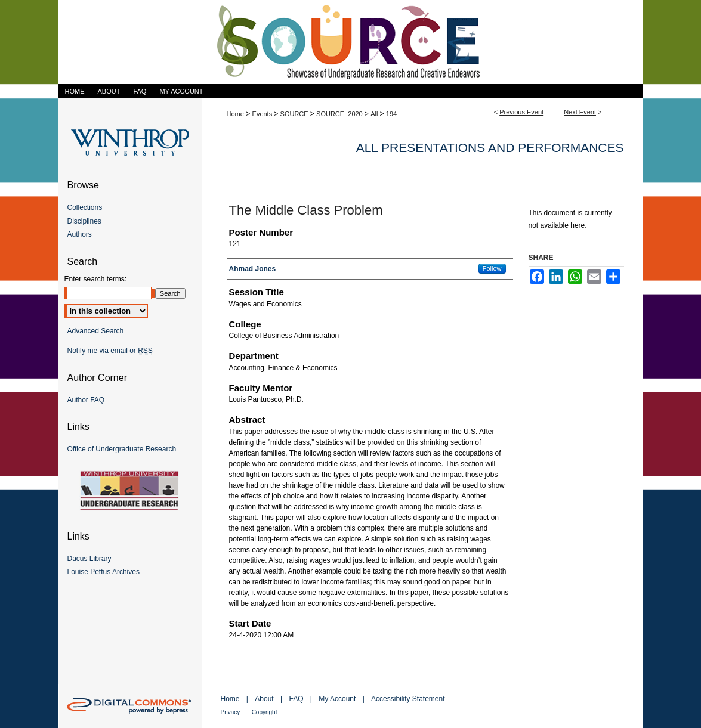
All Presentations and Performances (490, 148)
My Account (337, 699)
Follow (492, 268)
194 (391, 114)
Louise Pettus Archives (104, 572)
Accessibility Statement (408, 699)
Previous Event (521, 112)
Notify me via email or (110, 351)
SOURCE (295, 114)
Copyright (265, 712)
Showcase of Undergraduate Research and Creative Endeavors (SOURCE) (351, 42)
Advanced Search (96, 331)
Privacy (231, 712)
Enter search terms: (96, 279)
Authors (80, 234)
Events (263, 114)
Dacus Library (89, 559)
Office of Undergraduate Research (122, 449)
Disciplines (84, 221)
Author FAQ (86, 400)
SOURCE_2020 (340, 114)
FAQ (296, 699)
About (264, 699)
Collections (85, 207)
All (375, 114)
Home (235, 114)
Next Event (580, 112)
